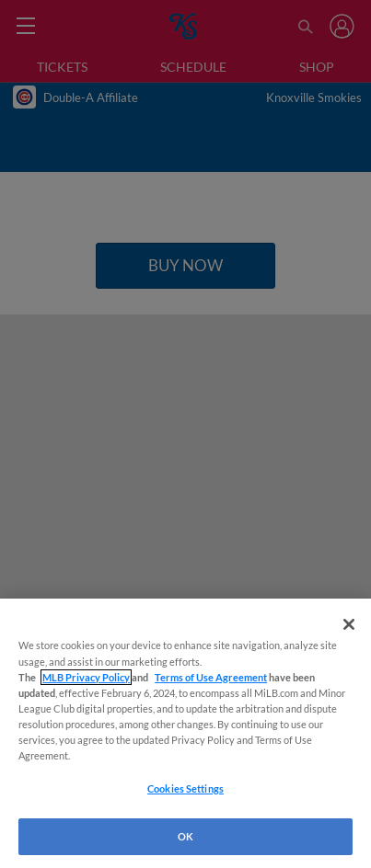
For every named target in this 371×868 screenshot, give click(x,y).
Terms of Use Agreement (211, 677)
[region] (185, 733)
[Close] (349, 624)
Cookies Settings (185, 788)
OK (185, 836)
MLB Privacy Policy (86, 677)
